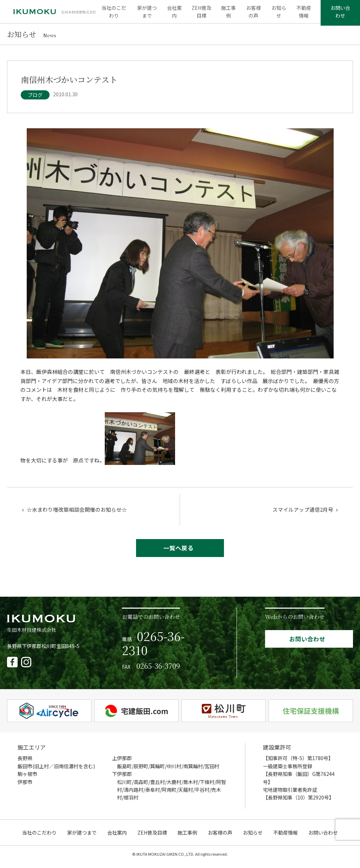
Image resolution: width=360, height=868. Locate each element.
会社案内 (175, 14)
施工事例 (229, 14)
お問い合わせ (339, 14)
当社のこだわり (116, 14)
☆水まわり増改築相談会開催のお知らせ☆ (74, 514)
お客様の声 (253, 14)
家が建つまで (149, 14)
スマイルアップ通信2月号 (306, 514)
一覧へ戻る (178, 553)
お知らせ (278, 14)
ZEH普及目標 (202, 14)
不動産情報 (302, 14)
